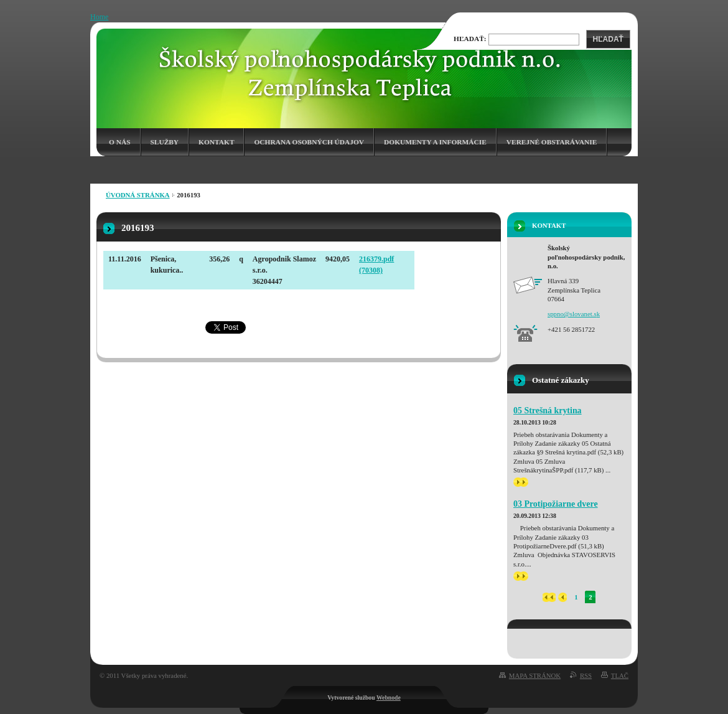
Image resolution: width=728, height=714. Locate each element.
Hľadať (608, 39)
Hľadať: (470, 39)
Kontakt (216, 142)
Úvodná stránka (138, 195)
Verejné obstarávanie (552, 142)
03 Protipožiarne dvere (556, 504)
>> (521, 482)
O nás (120, 142)
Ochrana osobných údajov (309, 142)
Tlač (620, 675)
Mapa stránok (535, 675)
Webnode (389, 698)
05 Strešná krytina (548, 411)
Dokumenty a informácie (435, 142)
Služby (165, 142)
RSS (586, 675)
